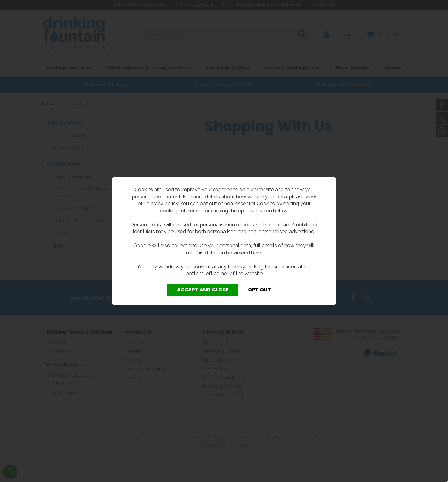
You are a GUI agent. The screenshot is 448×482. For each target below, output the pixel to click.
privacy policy (162, 203)
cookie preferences (182, 211)
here (256, 253)
